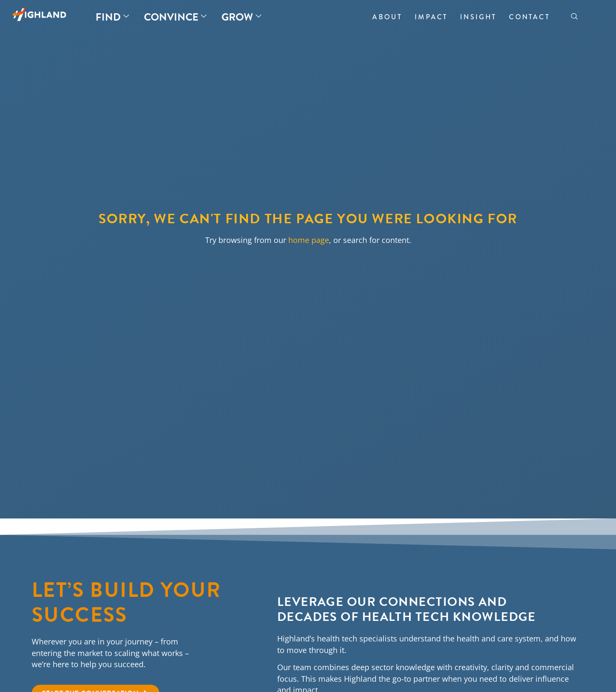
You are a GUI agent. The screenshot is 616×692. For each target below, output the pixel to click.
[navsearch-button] (574, 17)
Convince (175, 17)
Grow (241, 17)
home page (309, 240)
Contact (529, 17)
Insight (478, 17)
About (387, 17)
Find (112, 17)
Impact (431, 17)
